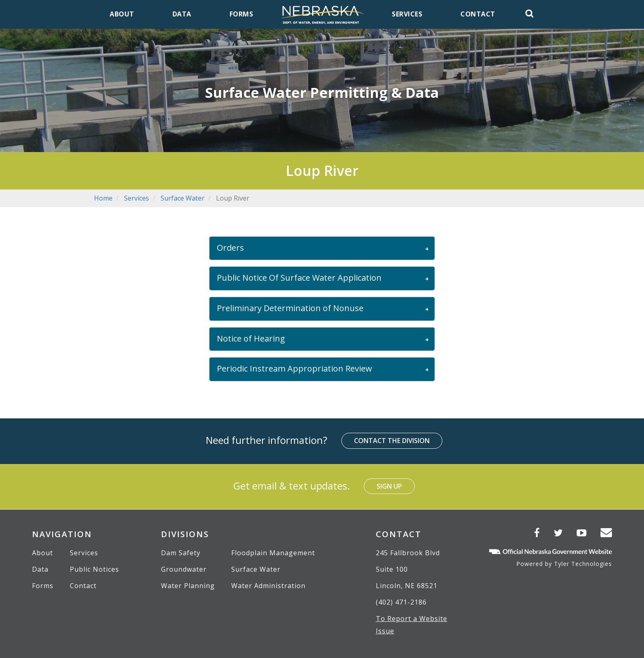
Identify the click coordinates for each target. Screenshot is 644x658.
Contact (83, 586)
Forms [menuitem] (241, 14)
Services (137, 198)
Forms (43, 586)
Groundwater (184, 569)
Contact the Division (392, 441)
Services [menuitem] (407, 14)
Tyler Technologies (583, 564)
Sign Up (389, 486)
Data (40, 569)
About (43, 553)
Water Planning (188, 586)
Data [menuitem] (182, 14)
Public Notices (94, 569)
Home (103, 198)
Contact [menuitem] (478, 14)
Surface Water (183, 198)
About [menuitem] (122, 14)
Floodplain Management (273, 553)
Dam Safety (181, 553)
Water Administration (268, 586)
